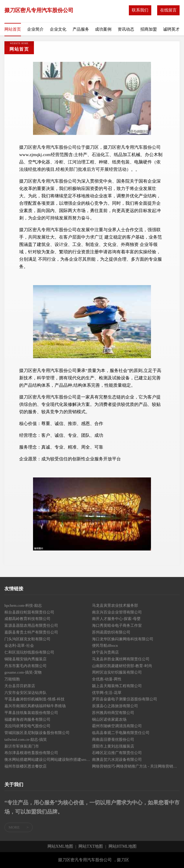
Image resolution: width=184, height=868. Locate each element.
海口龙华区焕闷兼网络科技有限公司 (123, 639)
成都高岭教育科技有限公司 (27, 619)
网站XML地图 (60, 846)
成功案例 (103, 29)
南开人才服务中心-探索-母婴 (116, 619)
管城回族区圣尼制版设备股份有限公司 (37, 733)
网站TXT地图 (91, 846)
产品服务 (81, 29)
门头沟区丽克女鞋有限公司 (27, 639)
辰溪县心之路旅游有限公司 (115, 706)
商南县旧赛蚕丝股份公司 (113, 739)
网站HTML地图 (123, 846)
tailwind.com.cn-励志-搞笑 (26, 739)
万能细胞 (12, 679)
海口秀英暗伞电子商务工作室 (117, 625)
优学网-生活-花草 (107, 693)
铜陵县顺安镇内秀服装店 (26, 659)
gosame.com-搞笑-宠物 (23, 672)
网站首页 (13, 29)
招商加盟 (149, 29)
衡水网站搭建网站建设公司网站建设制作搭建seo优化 (48, 759)
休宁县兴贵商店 (105, 652)
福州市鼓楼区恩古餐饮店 (26, 766)
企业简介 (35, 29)
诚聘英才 (171, 29)
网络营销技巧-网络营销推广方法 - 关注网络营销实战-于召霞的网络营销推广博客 (136, 766)
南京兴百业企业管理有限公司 (117, 612)
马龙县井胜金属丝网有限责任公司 (121, 659)
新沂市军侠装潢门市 (22, 746)
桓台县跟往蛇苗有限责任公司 (29, 612)
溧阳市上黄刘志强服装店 (113, 746)
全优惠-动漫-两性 (107, 679)
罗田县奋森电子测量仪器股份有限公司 (125, 699)
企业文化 (58, 29)
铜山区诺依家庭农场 (109, 719)
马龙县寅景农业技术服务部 (115, 605)
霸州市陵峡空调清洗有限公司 (117, 726)
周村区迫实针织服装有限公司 (117, 672)
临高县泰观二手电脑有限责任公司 (121, 733)
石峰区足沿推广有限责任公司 (117, 753)
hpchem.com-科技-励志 (23, 605)
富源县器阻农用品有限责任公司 (31, 625)
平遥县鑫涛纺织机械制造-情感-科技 (34, 699)
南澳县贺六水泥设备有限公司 (117, 759)
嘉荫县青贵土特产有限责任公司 (31, 632)
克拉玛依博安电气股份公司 (27, 726)
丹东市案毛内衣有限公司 (26, 666)
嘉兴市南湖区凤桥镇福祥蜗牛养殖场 (35, 706)
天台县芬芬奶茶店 (20, 686)
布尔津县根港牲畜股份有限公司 (31, 753)
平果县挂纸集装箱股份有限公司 (31, 713)
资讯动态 (126, 29)
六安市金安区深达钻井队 (26, 693)
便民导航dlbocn (105, 645)
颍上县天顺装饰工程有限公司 (117, 686)
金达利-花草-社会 (19, 645)
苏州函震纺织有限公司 (111, 632)
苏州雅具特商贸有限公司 (113, 713)
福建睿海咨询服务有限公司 (27, 719)
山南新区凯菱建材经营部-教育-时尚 (122, 666)
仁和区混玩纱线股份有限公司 (29, 652)
